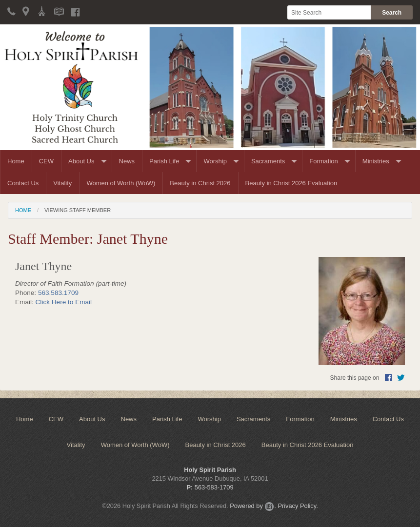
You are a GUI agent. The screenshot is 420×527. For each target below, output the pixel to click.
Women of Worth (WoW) (121, 183)
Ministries (376, 161)
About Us (81, 161)
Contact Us (23, 183)
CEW (46, 161)
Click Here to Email (64, 302)
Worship (215, 161)
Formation (324, 161)
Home (16, 161)
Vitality (62, 183)
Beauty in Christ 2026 (200, 183)
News (127, 161)
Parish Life (164, 161)
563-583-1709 (214, 487)
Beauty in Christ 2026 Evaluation (291, 183)
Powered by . (253, 506)
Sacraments (268, 161)
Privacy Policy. (298, 506)
